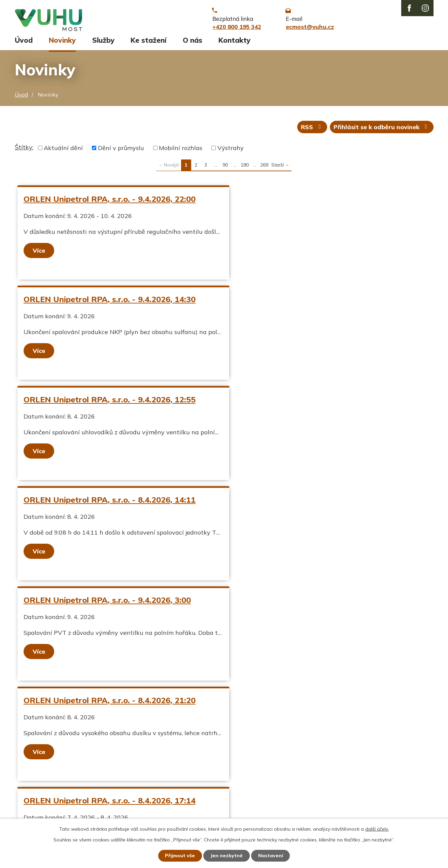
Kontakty (234, 43)
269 (264, 168)
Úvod (24, 43)
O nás (193, 43)
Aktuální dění (63, 151)
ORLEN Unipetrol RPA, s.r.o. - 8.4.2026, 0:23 (108, 603)
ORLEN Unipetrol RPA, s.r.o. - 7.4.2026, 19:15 (313, 603)
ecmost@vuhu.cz (192, 785)
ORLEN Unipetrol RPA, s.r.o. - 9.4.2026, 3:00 (108, 402)
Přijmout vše (180, 856)
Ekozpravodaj (34, 785)
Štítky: (24, 150)
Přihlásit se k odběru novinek (382, 130)
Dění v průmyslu (121, 151)
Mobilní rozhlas (181, 151)
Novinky (62, 43)
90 (225, 168)
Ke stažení (148, 43)
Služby (103, 43)
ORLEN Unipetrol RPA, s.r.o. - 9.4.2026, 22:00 (110, 202)
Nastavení (271, 856)
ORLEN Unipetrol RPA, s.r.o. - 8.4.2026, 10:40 (313, 503)
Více (39, 253)
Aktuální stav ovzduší (46, 774)
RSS (312, 130)
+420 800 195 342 (195, 774)
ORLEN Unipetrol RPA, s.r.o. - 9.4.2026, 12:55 (110, 302)
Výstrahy (231, 151)
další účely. (377, 829)
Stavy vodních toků (43, 797)
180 (245, 168)
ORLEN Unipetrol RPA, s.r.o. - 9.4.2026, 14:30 (313, 202)
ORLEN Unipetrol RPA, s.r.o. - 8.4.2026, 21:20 (313, 402)
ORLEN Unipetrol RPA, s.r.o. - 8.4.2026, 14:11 (313, 302)
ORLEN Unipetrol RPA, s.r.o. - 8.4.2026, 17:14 (110, 503)
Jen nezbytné (227, 856)
